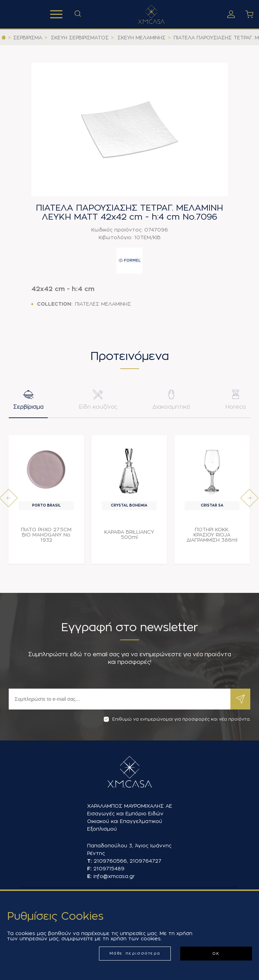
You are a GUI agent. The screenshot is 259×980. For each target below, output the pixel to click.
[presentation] (9, 499)
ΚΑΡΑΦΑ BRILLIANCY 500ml (129, 536)
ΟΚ (216, 954)
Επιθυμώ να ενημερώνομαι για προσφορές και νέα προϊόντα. (177, 719)
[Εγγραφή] (120, 699)
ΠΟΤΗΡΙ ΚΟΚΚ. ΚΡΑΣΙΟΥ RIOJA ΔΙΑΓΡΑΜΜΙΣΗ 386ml (212, 536)
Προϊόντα (56, 14)
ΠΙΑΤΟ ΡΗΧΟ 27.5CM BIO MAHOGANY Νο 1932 (46, 536)
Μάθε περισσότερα (135, 953)
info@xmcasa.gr (114, 876)
